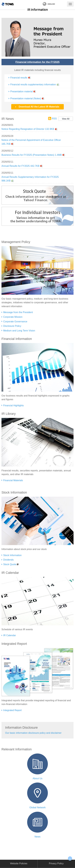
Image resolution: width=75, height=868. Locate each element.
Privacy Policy (56, 863)
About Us (37, 778)
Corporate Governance (15, 322)
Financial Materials (13, 480)
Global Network (37, 807)
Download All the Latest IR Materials (39, 107)
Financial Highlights (14, 405)
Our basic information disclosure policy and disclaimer (33, 733)
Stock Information (12, 555)
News (37, 837)
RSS (54, 119)
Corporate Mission (13, 317)
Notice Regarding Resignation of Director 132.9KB (28, 129)
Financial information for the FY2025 (37, 62)
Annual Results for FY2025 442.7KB (20, 166)
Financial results (19, 78)
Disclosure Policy (12, 326)
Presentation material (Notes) (26, 98)
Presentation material (21, 91)
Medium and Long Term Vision (19, 331)
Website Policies (19, 863)
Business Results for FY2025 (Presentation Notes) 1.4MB (32, 155)
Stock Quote (10, 564)
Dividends (8, 560)
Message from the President (18, 312)
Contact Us (61, 4)
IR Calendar (10, 635)
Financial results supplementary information (33, 84)
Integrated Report (12, 710)
